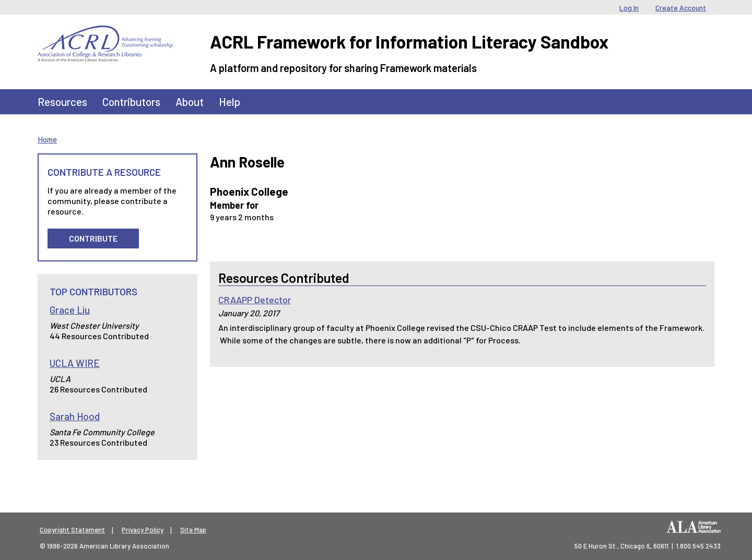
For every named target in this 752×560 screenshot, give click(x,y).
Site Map (193, 530)
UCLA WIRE (75, 363)
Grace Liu (70, 310)
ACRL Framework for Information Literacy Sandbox (409, 41)
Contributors (131, 102)
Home (47, 139)
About (190, 102)
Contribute (93, 238)
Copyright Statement (72, 530)
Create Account (681, 8)
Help (230, 102)
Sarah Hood (75, 416)
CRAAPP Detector (255, 300)
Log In (629, 8)
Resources (62, 102)
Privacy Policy (143, 530)
